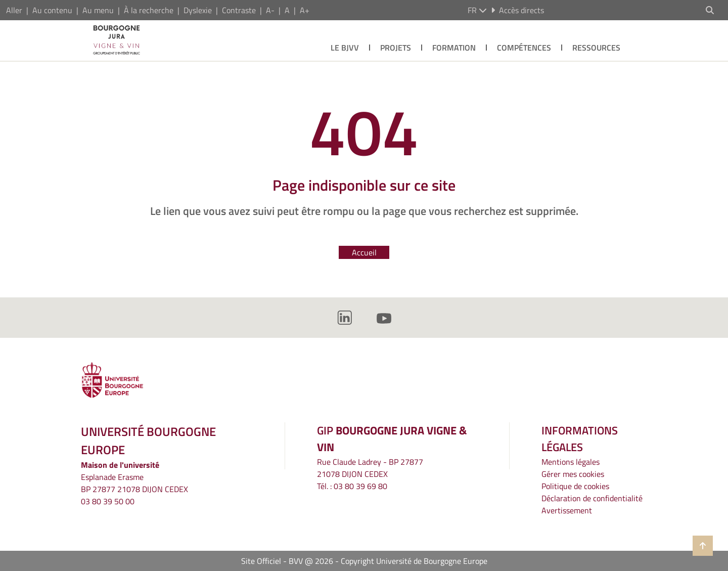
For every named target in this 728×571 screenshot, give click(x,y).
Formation (454, 48)
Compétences (524, 48)
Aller (14, 10)
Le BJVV (345, 48)
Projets (396, 48)
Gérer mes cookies (573, 474)
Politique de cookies (575, 486)
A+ (305, 10)
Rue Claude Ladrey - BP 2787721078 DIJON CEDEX (370, 468)
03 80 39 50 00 (108, 501)
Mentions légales (571, 462)
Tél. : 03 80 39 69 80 (352, 486)
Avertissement (567, 510)
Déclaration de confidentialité (592, 498)
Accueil (364, 252)
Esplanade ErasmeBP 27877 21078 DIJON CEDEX (134, 483)
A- (270, 10)
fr (477, 10)
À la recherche (149, 10)
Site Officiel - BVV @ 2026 (287, 561)
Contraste (239, 10)
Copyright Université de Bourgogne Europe (414, 561)
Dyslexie (198, 10)
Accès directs (517, 10)
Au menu (98, 10)
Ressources (596, 48)
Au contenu (52, 10)
